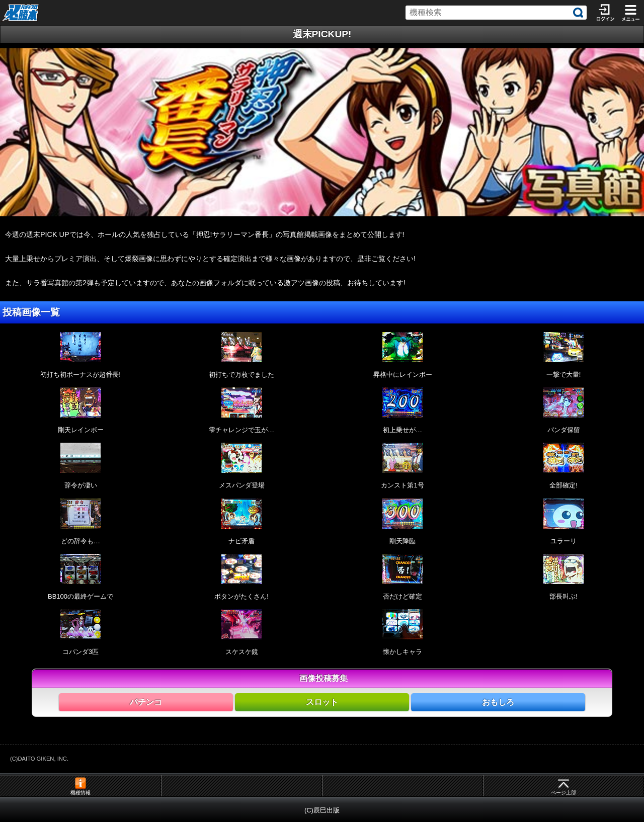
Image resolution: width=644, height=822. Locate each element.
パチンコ (146, 702)
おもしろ (498, 702)
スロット (322, 702)
